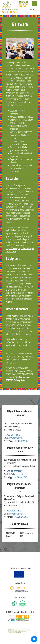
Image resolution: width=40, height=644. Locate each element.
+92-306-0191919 (21, 441)
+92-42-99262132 (14, 471)
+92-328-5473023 (21, 517)
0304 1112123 (15, 10)
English (32, 9)
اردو (37, 9)
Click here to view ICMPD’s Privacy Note (18, 379)
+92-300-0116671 (21, 477)
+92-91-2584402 (14, 511)
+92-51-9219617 (14, 435)
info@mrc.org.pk (16, 438)
